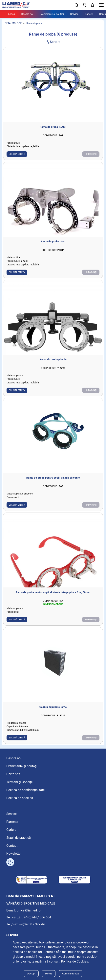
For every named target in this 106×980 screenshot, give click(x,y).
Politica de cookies (20, 798)
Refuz (49, 974)
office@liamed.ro (29, 910)
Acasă (11, 14)
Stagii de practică (19, 838)
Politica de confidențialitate (25, 790)
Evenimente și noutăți (52, 14)
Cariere (89, 14)
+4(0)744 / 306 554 (37, 917)
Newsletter (14, 854)
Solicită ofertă (17, 154)
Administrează (70, 974)
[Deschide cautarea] (77, 5)
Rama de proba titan (53, 241)
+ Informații (91, 154)
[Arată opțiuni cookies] (10, 862)
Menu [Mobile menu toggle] (101, 5)
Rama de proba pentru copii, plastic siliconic (53, 478)
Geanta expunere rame (53, 707)
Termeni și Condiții (19, 782)
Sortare (53, 42)
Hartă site (13, 774)
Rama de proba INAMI (53, 127)
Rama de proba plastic (53, 359)
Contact (12, 846)
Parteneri (13, 822)
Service (74, 14)
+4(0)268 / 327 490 (33, 924)
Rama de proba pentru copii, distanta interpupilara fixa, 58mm (53, 592)
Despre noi (27, 14)
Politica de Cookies (74, 961)
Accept (31, 974)
